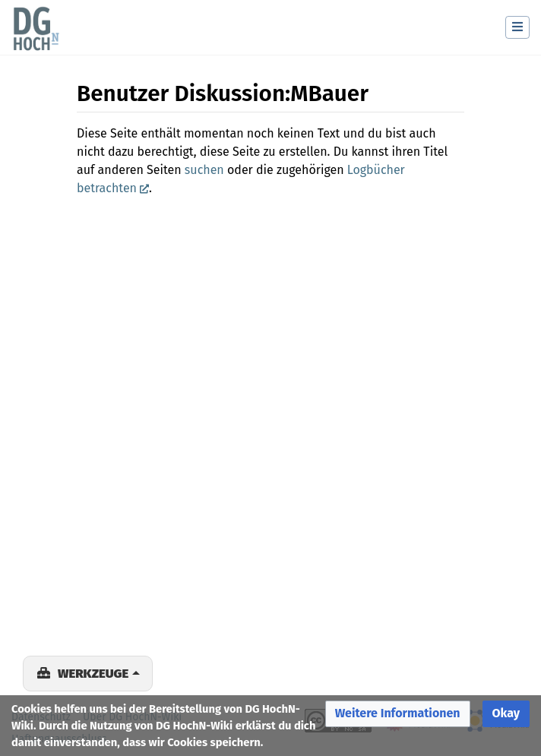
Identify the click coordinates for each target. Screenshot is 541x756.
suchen (204, 170)
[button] (398, 714)
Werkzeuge (93, 673)
